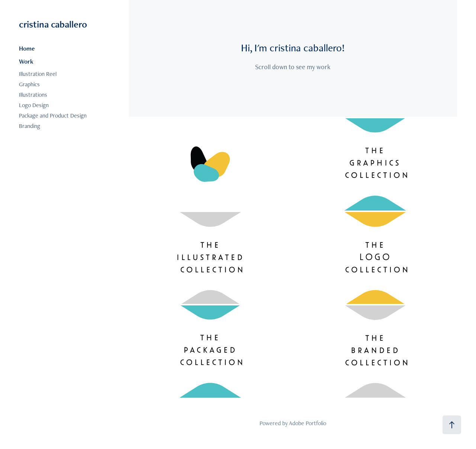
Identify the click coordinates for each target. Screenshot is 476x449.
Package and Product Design (53, 116)
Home (27, 48)
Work (26, 61)
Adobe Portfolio (308, 423)
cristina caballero (53, 24)
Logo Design (34, 105)
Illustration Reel (38, 74)
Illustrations (33, 95)
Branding (30, 126)
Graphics (29, 84)
